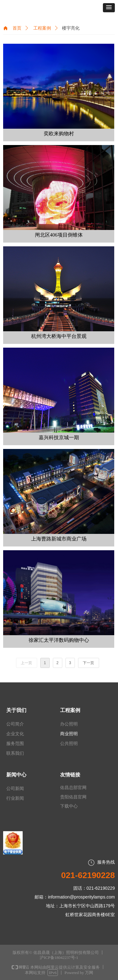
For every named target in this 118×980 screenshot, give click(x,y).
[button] (109, 8)
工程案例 (42, 28)
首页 (17, 28)
